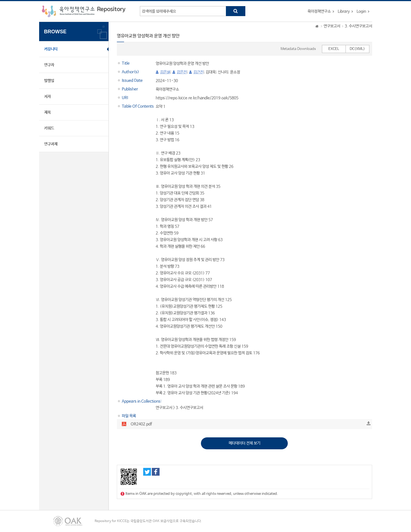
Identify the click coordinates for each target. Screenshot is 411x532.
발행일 (49, 81)
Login (361, 11)
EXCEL (334, 49)
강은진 (182, 72)
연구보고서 (332, 26)
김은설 (165, 72)
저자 (47, 97)
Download (369, 423)
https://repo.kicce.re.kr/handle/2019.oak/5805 (197, 98)
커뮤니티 (51, 49)
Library (344, 11)
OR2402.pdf (141, 424)
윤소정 (235, 72)
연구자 (49, 65)
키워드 (49, 128)
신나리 (223, 72)
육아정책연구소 (319, 11)
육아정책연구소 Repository (84, 11)
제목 (47, 112)
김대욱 (211, 72)
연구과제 (51, 144)
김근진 (198, 72)
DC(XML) (357, 49)
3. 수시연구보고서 (358, 26)
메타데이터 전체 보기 (244, 443)
